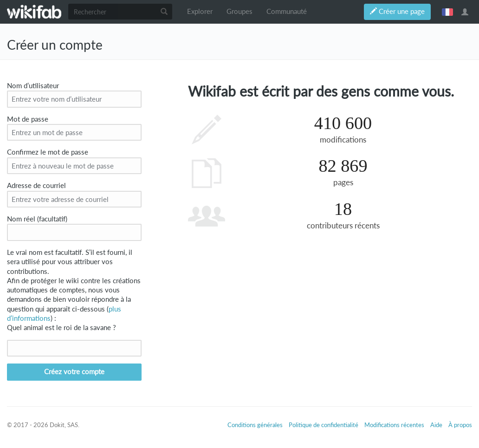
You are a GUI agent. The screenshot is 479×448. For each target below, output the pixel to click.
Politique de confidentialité (324, 425)
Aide (436, 425)
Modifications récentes (394, 425)
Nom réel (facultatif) (37, 219)
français (447, 12)
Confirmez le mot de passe (48, 152)
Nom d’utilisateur (33, 86)
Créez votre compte (74, 372)
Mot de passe (28, 119)
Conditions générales (255, 425)
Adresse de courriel (36, 185)
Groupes (239, 11)
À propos (460, 425)
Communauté (287, 11)
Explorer (200, 11)
